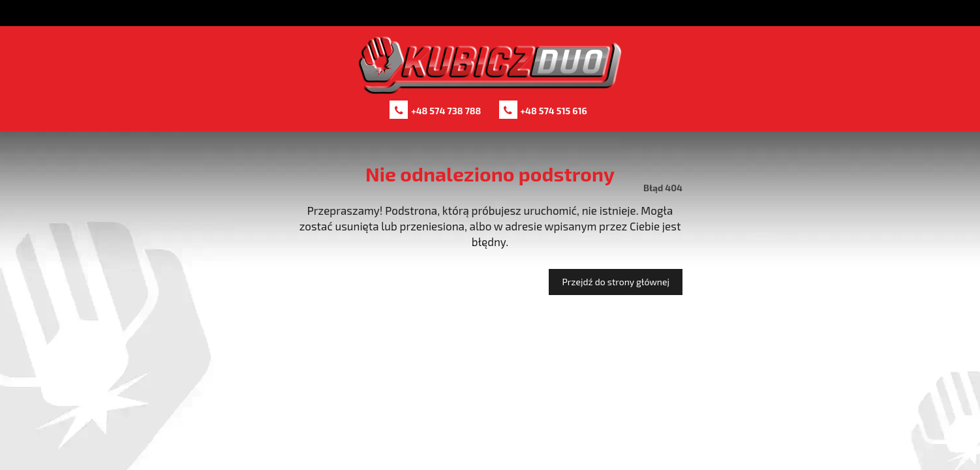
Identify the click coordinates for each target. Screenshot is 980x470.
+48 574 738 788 (446, 111)
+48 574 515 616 (554, 111)
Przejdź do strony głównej (616, 282)
